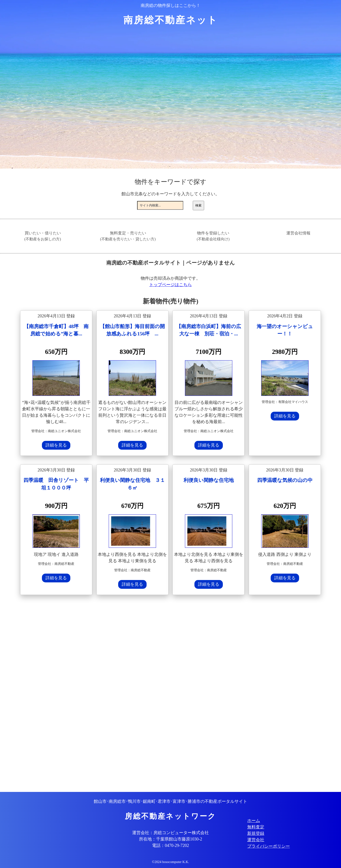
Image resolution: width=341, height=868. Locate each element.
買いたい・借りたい (43, 236)
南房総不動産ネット (171, 20)
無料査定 (256, 827)
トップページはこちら (170, 285)
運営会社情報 (298, 233)
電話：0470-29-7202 (170, 845)
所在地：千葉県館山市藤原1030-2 (171, 839)
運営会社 (256, 840)
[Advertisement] (162, 694)
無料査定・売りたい (128, 236)
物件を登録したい (213, 236)
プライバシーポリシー (269, 846)
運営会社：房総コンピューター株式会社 (170, 833)
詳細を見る (56, 445)
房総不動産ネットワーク (170, 816)
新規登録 (256, 833)
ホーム (254, 821)
